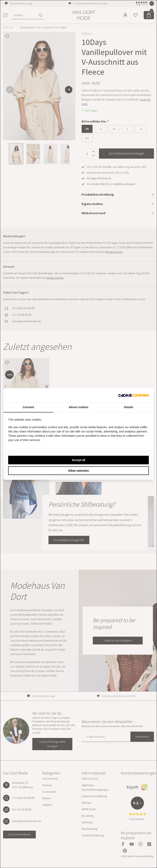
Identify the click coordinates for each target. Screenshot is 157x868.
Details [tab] (129, 407)
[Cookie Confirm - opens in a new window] (133, 395)
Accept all (78, 460)
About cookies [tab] (78, 407)
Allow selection (78, 471)
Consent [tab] (28, 407)
